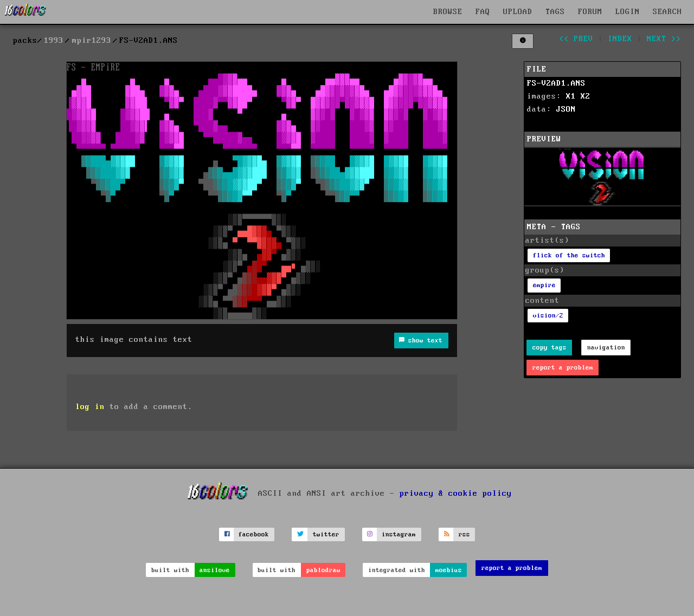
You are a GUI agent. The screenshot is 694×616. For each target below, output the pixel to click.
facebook (254, 534)
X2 (586, 96)
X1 (571, 96)
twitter (326, 534)
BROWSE (448, 12)
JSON (566, 109)
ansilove (215, 570)
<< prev (576, 39)
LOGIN (628, 12)
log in (90, 407)
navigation (606, 348)
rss (464, 534)
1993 (54, 41)
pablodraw (323, 570)
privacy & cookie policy (456, 493)
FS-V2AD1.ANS (556, 83)
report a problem (563, 368)
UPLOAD (518, 12)
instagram (399, 534)
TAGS (555, 12)
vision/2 (548, 316)
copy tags (550, 348)
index (620, 39)
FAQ (483, 12)
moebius (449, 570)
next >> (664, 39)
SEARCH (667, 12)
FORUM (590, 12)
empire (544, 285)
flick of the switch (569, 255)
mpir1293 (92, 41)
